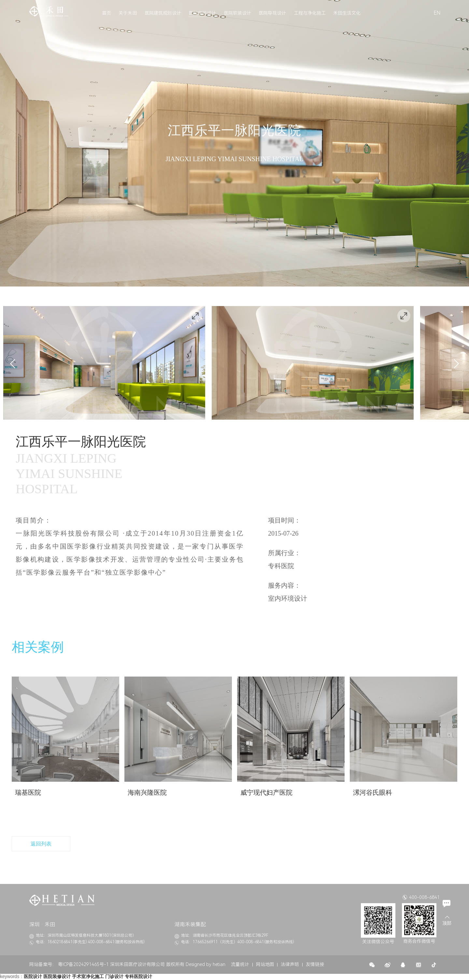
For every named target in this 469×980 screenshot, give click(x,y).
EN (437, 13)
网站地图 (265, 965)
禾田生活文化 (347, 13)
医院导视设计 (272, 13)
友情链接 (315, 965)
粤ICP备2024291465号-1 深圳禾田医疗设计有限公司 (111, 965)
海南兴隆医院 (147, 792)
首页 (107, 13)
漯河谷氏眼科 (373, 792)
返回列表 (41, 844)
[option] (104, 363)
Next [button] (454, 363)
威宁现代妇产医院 (266, 792)
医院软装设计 (237, 13)
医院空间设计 (202, 13)
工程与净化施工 (310, 13)
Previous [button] (15, 363)
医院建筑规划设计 (163, 13)
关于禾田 (128, 13)
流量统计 (240, 965)
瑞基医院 (28, 792)
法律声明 (290, 965)
